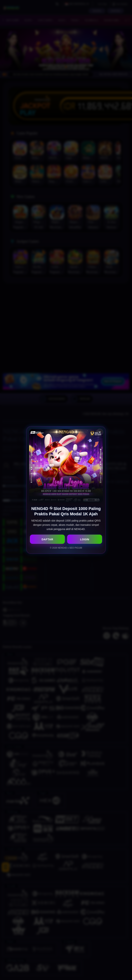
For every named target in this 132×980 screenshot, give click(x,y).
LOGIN (85, 539)
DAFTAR (47, 539)
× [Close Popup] (100, 432)
